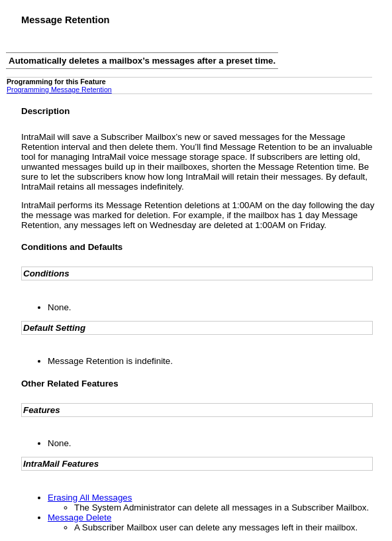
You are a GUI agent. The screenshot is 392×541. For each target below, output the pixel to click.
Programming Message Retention (59, 90)
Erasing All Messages (90, 498)
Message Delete (79, 517)
